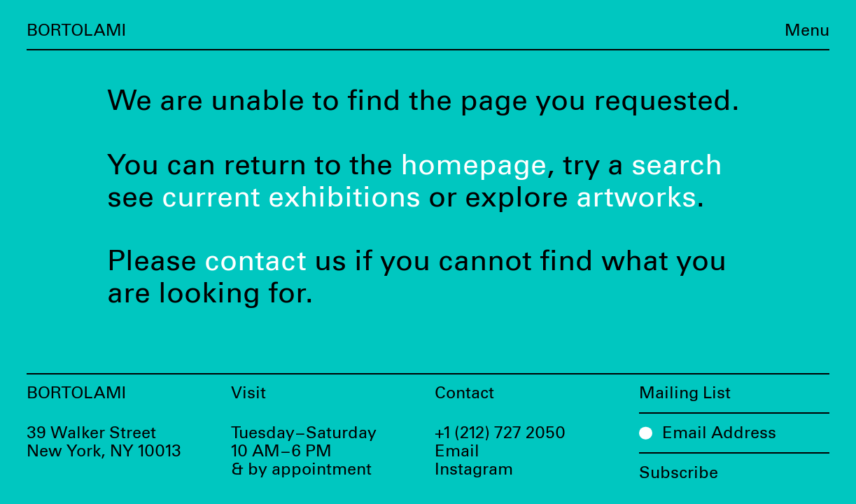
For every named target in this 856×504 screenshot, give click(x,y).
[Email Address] (734, 433)
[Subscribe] (734, 467)
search (677, 166)
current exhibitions (291, 198)
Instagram (474, 470)
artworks (636, 198)
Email (457, 451)
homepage (473, 166)
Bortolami (76, 31)
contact (255, 261)
